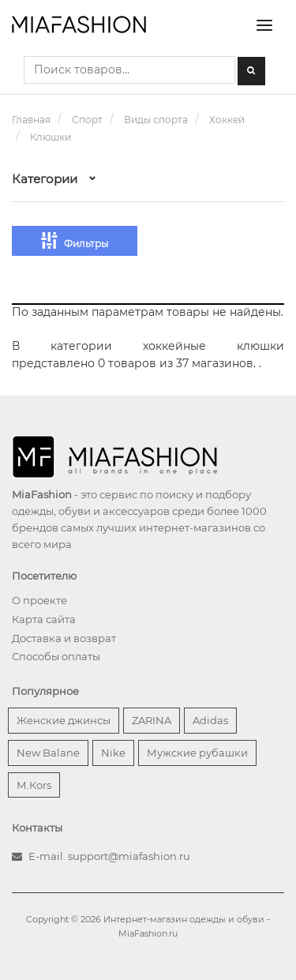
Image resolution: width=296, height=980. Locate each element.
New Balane (48, 753)
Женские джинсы (64, 720)
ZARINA (152, 720)
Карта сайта (44, 619)
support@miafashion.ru (129, 856)
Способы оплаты (56, 656)
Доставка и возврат (64, 638)
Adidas (210, 720)
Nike (113, 753)
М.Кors (34, 785)
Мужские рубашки (197, 753)
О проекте (39, 600)
